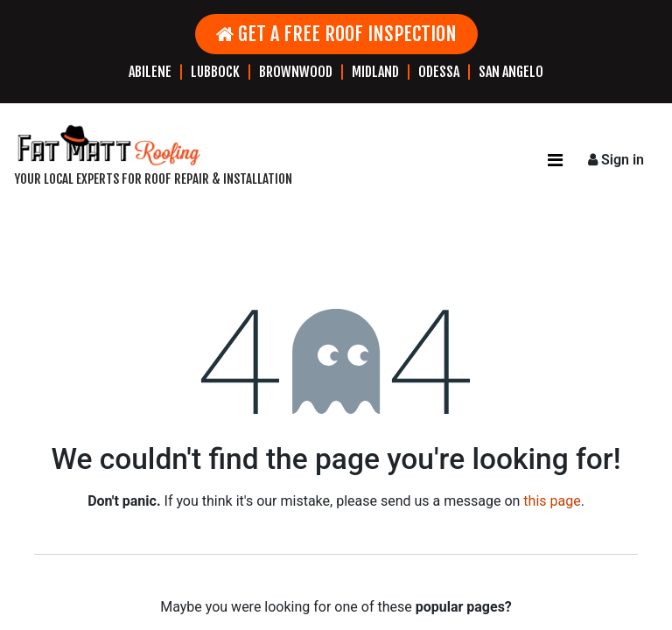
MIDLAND (375, 72)
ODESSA (439, 72)
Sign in (616, 160)
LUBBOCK (215, 72)
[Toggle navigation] (555, 160)
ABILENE (150, 72)
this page (552, 501)
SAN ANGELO (511, 72)
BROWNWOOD (296, 72)
